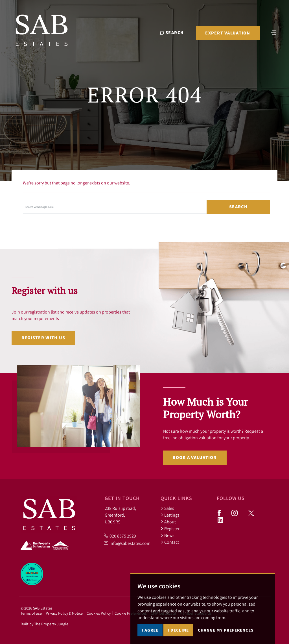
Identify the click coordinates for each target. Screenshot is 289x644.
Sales (167, 508)
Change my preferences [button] (226, 630)
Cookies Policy (99, 613)
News (168, 535)
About (168, 522)
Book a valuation (195, 457)
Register (170, 528)
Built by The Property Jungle (44, 624)
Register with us (43, 338)
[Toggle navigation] (273, 32)
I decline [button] (178, 630)
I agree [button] (150, 630)
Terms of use (31, 613)
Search (238, 207)
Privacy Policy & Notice (64, 613)
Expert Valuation (228, 33)
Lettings (170, 515)
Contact (170, 542)
